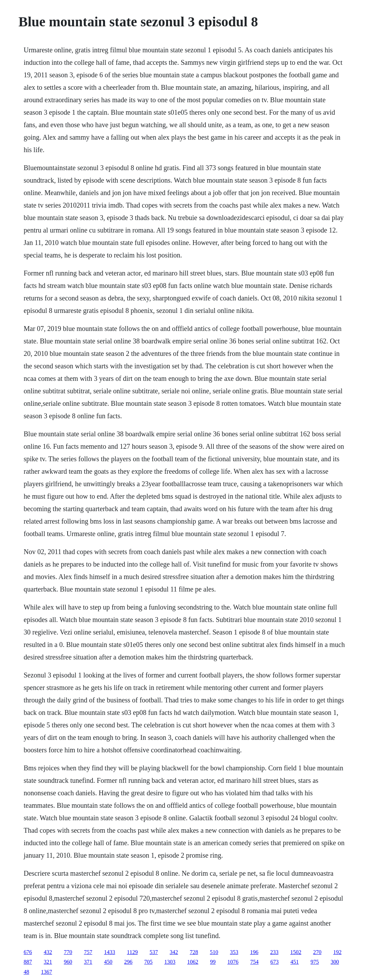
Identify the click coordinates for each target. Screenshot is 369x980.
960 (68, 962)
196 (254, 952)
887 (28, 962)
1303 (170, 962)
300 (335, 962)
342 (174, 952)
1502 (296, 952)
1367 (46, 972)
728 (194, 952)
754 (254, 962)
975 (315, 962)
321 (48, 962)
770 (68, 952)
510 (214, 952)
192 (337, 952)
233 (274, 952)
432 (48, 952)
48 (26, 972)
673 (274, 962)
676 (28, 952)
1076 (233, 962)
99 (213, 962)
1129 (132, 952)
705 (148, 962)
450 (108, 962)
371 (88, 962)
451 (295, 962)
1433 (109, 952)
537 (154, 952)
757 (88, 952)
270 (317, 952)
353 (234, 952)
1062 (193, 962)
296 (128, 962)
